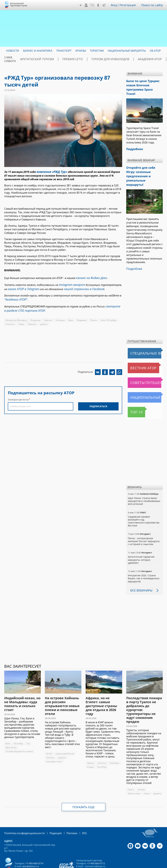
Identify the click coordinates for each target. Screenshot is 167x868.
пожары (141, 771)
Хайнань (50, 740)
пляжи (147, 775)
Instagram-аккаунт (71, 283)
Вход (116, 5)
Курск (70, 316)
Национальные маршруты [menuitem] (127, 51)
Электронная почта (18, 395)
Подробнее (133, 251)
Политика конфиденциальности (22, 815)
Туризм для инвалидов (94, 59)
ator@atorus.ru (30, 848)
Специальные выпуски (143, 335)
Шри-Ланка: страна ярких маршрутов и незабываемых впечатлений (144, 483)
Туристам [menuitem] (97, 51)
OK (100, 5)
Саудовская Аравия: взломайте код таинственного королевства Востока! (143, 503)
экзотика (102, 745)
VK (94, 5)
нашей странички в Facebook (78, 287)
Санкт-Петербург (108, 316)
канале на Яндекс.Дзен (90, 277)
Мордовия (81, 316)
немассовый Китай (64, 736)
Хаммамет (114, 745)
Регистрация (130, 5)
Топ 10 (133, 394)
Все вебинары (140, 572)
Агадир (90, 749)
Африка (91, 745)
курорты (43, 319)
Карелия (48, 316)
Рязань (93, 316)
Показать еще (84, 789)
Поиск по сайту (153, 5)
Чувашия (32, 319)
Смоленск (10, 319)
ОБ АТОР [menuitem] (155, 51)
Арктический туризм (33, 59)
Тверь (21, 319)
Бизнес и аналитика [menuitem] (38, 51)
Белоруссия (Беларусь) (16, 316)
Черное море (134, 775)
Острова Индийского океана (19, 733)
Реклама (65, 815)
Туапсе (131, 771)
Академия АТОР (127, 59)
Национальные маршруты (145, 379)
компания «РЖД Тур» (50, 171)
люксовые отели (54, 743)
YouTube (88, 5)
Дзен (83, 5)
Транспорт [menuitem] (64, 51)
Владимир (35, 316)
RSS (77, 815)
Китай (49, 736)
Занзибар (18, 725)
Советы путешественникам (145, 365)
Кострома (60, 316)
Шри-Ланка (11, 729)
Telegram (106, 5)
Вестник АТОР (137, 350)
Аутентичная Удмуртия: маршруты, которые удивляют (141, 542)
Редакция (50, 815)
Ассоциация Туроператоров (19, 4)
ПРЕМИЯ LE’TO (63, 59)
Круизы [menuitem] (81, 51)
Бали (8, 725)
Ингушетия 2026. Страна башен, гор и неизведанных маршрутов (144, 560)
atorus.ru (158, 862)
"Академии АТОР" (15, 296)
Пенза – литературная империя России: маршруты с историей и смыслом (144, 523)
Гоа (28, 725)
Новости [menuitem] (13, 51)
